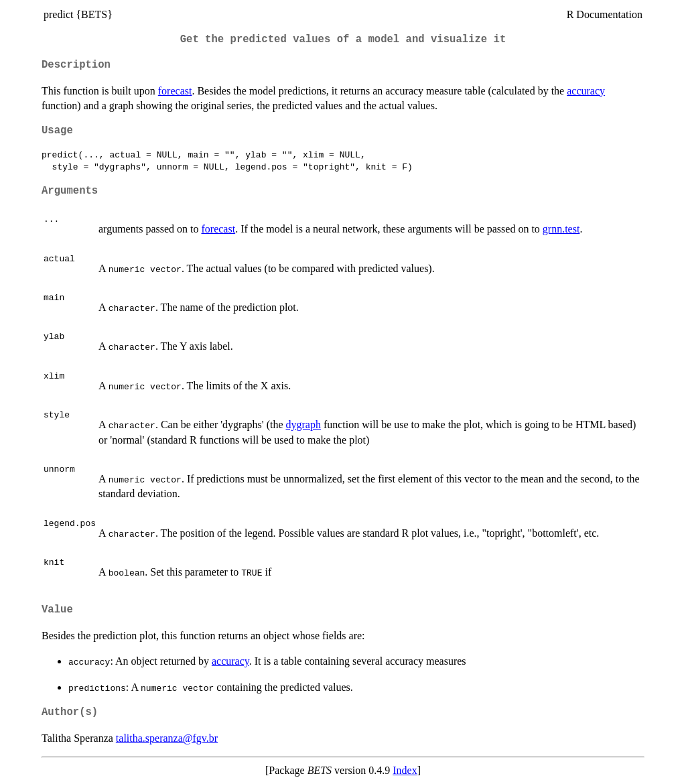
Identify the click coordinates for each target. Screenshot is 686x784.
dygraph (303, 424)
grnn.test (561, 229)
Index (405, 770)
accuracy (586, 91)
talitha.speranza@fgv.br (167, 738)
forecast (175, 91)
